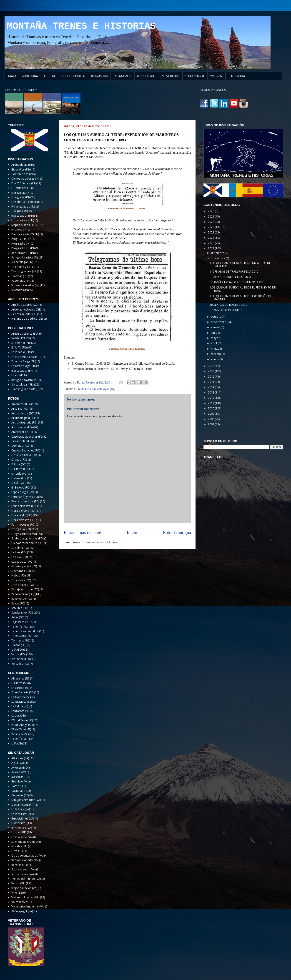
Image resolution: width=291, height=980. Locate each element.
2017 (211, 371)
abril (214, 343)
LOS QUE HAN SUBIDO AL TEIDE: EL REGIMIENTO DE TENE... (243, 289)
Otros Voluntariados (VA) (27, 856)
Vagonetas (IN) (21, 281)
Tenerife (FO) (20, 627)
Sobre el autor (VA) (23, 869)
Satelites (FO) (20, 608)
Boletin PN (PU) (21, 338)
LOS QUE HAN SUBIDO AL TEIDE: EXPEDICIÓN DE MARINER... (241, 298)
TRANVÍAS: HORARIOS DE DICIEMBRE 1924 (237, 282)
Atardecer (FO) (21, 432)
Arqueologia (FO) (22, 418)
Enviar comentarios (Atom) (99, 542)
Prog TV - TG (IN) (22, 239)
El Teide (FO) (19, 474)
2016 (211, 377)
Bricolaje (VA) (20, 781)
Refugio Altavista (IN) (25, 257)
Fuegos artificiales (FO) (26, 534)
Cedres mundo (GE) (24, 314)
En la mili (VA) (20, 814)
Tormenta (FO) (21, 640)
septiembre (219, 322)
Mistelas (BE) (19, 846)
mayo (215, 338)
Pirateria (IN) (19, 230)
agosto (216, 327)
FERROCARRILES (73, 76)
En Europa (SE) (20, 688)
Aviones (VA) (19, 772)
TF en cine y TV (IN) (23, 267)
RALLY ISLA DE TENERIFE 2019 (229, 305)
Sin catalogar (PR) (22, 385)
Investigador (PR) (22, 371)
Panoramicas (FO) (23, 594)
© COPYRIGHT (195, 76)
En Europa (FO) (21, 487)
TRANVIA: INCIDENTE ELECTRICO (231, 277)
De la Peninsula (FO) (24, 455)
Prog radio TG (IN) (23, 248)
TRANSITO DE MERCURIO (226, 310)
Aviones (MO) (20, 768)
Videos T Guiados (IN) (25, 285)
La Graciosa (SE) (21, 702)
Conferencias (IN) (22, 174)
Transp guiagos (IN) (24, 271)
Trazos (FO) (19, 645)
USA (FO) (17, 650)
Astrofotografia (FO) (24, 422)
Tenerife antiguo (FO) (25, 631)
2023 (211, 227)
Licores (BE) (19, 832)
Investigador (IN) (22, 216)
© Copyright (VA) (22, 911)
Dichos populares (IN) (25, 179)
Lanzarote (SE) (20, 711)
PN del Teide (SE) (22, 720)
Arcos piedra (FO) (23, 413)
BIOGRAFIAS (99, 76)
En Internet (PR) (21, 343)
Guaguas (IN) (20, 211)
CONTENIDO (30, 76)
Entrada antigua (177, 533)
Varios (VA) (18, 883)
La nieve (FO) (20, 557)
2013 (211, 392)
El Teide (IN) (82, 389)
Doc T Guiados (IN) (23, 183)
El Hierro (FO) (20, 469)
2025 (211, 217)
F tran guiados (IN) (23, 207)
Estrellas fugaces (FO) (25, 497)
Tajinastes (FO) (21, 622)
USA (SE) (16, 743)
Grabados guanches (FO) (27, 538)
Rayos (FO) (18, 603)
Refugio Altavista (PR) (25, 380)
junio (214, 333)
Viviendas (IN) (20, 290)
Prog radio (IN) (21, 244)
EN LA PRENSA (170, 76)
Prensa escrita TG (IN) (25, 234)
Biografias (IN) (20, 169)
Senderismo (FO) (22, 613)
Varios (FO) (18, 654)
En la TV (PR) (19, 347)
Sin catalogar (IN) (104, 389)
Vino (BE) (17, 893)
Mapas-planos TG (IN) (25, 225)
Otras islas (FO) (21, 580)
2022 (211, 232)
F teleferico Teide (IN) (25, 202)
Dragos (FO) (19, 460)
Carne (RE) (18, 786)
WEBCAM (216, 76)
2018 (211, 366)
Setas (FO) (18, 617)
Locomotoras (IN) (23, 220)
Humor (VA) (19, 823)
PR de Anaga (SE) (22, 725)
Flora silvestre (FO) (23, 520)
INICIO (12, 76)
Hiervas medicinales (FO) (27, 543)
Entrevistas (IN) (21, 193)
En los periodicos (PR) (25, 357)
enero (215, 359)
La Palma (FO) (20, 548)
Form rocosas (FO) (23, 525)
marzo (216, 349)
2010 (211, 408)
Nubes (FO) (19, 575)
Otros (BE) (18, 851)
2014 (211, 387)
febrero (216, 354)
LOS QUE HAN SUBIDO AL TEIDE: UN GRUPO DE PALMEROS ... (240, 264)
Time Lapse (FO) (22, 636)
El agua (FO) (19, 478)
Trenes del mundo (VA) (26, 879)
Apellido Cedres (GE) (25, 305)
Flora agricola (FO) (23, 511)
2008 (211, 419)
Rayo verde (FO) (22, 599)
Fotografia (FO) (21, 529)
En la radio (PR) (21, 352)
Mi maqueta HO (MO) (25, 842)
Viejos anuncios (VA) (24, 888)
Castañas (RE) (20, 791)
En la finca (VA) (21, 809)
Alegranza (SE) (20, 678)
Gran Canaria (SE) (22, 692)
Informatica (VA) (22, 828)
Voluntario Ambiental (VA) (28, 906)
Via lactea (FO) (20, 659)
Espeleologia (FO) (23, 492)
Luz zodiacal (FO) (22, 562)
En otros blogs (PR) (23, 366)
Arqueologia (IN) (22, 165)
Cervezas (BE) (20, 795)
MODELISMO (146, 76)
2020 (211, 243)
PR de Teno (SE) (21, 729)
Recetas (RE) (19, 865)
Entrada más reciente (82, 533)
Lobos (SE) (18, 716)
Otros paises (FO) (23, 585)
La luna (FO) (19, 552)
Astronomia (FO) (22, 427)
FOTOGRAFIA (123, 76)
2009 (211, 414)
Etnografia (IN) (20, 197)
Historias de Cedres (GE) (27, 319)
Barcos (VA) (19, 777)
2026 (211, 211)
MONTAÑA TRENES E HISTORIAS (81, 26)
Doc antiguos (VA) (23, 805)
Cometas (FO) (20, 446)
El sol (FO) (18, 483)
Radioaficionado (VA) (25, 860)
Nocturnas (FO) (21, 571)
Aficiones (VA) (20, 758)
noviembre (218, 258)
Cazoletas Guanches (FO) (27, 437)
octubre (216, 317)
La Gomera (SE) (21, 697)
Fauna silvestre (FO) (24, 506)
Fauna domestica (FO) (25, 501)
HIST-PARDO (237, 76)
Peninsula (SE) (20, 734)
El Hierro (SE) (19, 683)
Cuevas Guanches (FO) (26, 450)
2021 (211, 238)
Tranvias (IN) (19, 276)
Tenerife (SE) (19, 739)
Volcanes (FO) (20, 664)
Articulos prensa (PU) (25, 334)
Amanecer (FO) (21, 404)
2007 (211, 424)
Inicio (132, 533)
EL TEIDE (50, 76)
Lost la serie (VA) (22, 837)
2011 (211, 403)
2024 (211, 222)
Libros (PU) (18, 375)
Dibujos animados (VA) (26, 800)
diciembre (218, 253)
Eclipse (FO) (19, 464)
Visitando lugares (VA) (25, 897)
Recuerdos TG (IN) (23, 253)
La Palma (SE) (20, 706)
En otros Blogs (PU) (24, 361)
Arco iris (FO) (20, 409)
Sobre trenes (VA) (23, 874)
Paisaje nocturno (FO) (25, 589)
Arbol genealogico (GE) (26, 310)
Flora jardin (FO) (22, 515)
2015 (211, 382)
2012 (211, 398)
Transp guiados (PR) (24, 389)
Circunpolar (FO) (22, 441)
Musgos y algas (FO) (24, 566)
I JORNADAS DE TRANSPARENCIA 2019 (234, 272)
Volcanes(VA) (20, 902)
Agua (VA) (18, 763)
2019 (211, 248)
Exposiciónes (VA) (23, 818)
